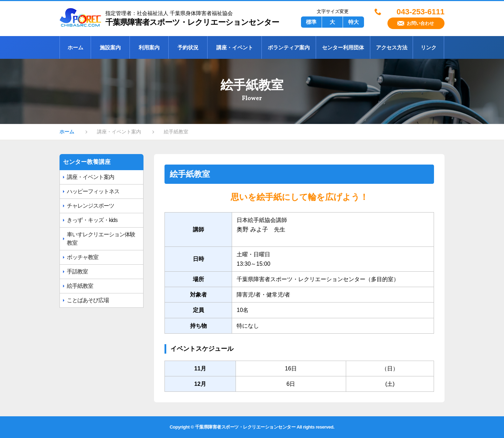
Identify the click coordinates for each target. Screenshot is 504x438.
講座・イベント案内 (90, 177)
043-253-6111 (421, 12)
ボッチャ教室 (83, 257)
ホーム (75, 47)
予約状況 (188, 47)
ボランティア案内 (289, 47)
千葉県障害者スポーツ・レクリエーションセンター (171, 17)
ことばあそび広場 (88, 300)
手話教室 (77, 272)
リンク (429, 47)
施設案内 (110, 47)
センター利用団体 (343, 47)
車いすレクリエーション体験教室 (101, 239)
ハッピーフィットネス (93, 191)
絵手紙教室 (80, 286)
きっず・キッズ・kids (92, 220)
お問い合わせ (420, 23)
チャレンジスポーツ (90, 206)
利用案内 (149, 47)
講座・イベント (235, 47)
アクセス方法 (392, 47)
